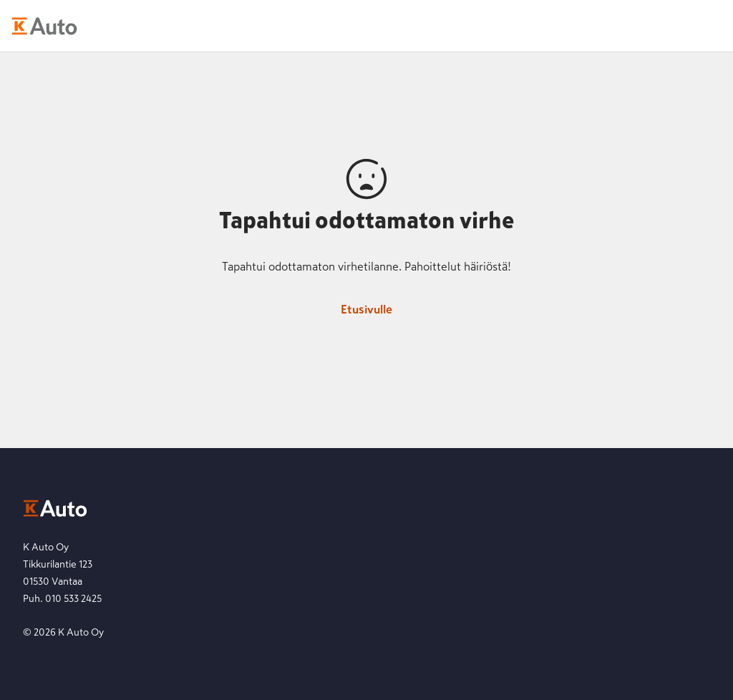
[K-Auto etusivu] (44, 26)
